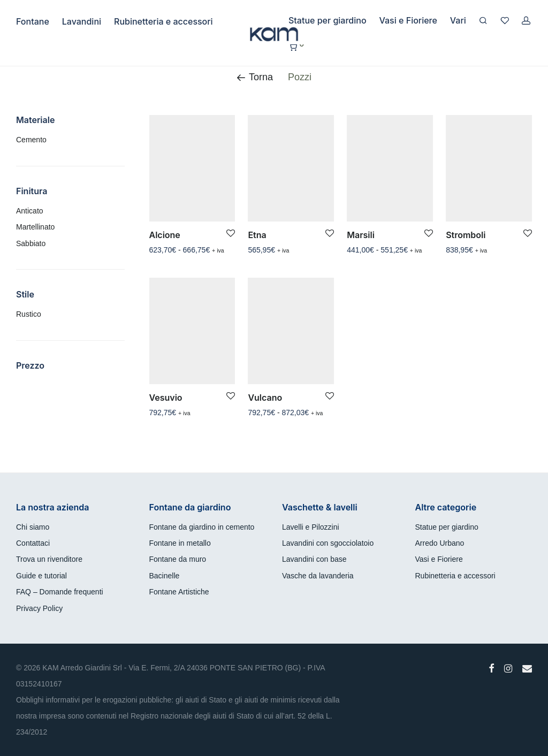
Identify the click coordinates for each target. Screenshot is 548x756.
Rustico (29, 314)
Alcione (165, 235)
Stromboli (466, 235)
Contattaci (33, 543)
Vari (458, 20)
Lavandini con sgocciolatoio (328, 543)
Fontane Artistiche (179, 592)
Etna (257, 235)
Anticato (30, 211)
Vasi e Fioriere (408, 20)
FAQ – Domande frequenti (60, 592)
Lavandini (82, 21)
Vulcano (265, 398)
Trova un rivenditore (49, 559)
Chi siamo (33, 527)
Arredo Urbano (440, 543)
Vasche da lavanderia (318, 576)
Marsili (361, 235)
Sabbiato (31, 243)
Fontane (33, 21)
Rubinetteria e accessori (163, 21)
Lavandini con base (314, 559)
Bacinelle (165, 576)
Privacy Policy (39, 608)
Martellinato (35, 227)
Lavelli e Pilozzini (311, 527)
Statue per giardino (328, 20)
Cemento (31, 140)
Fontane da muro (178, 559)
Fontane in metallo (180, 543)
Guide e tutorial (41, 576)
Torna (255, 77)
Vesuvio (166, 398)
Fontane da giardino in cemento (202, 527)
